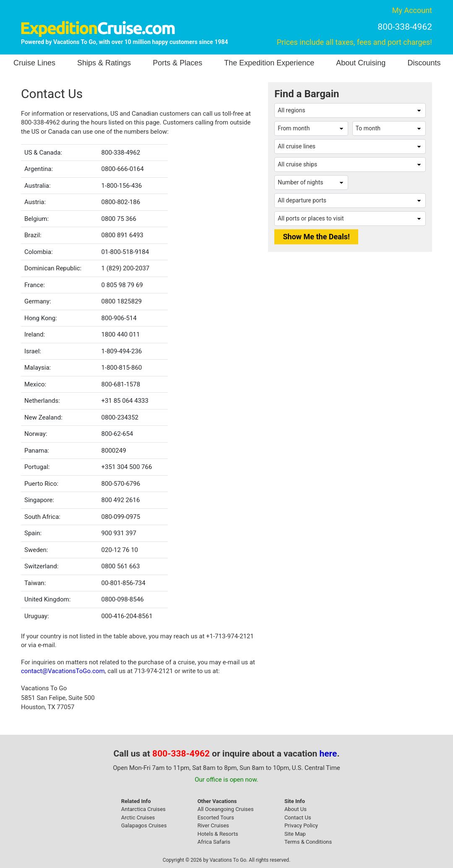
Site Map (295, 834)
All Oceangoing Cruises (226, 809)
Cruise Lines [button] (34, 63)
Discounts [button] (424, 63)
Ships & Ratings (104, 63)
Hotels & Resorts (218, 834)
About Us (295, 809)
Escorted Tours (216, 817)
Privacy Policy (301, 825)
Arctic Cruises (138, 817)
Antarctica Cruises (143, 809)
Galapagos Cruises (144, 825)
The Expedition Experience (269, 63)
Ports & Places (177, 63)
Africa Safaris (214, 842)
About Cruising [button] (361, 63)
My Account (412, 10)
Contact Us (298, 817)
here (328, 754)
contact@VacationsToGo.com (63, 671)
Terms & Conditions (308, 842)
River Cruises (213, 825)
